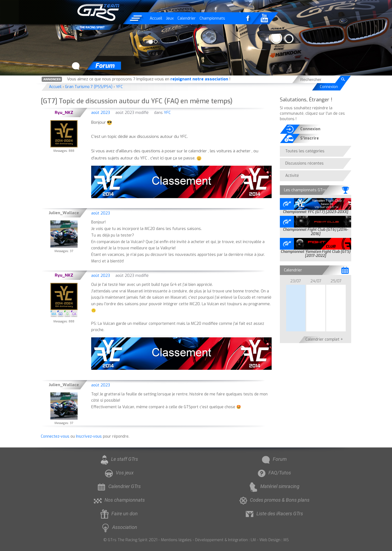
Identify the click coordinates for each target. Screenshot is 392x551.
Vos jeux (119, 473)
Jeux (170, 18)
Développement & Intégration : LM (226, 540)
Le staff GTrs (118, 459)
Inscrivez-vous (89, 436)
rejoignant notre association (199, 79)
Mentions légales (176, 540)
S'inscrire (310, 138)
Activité (292, 176)
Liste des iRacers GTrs (274, 514)
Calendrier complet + (324, 339)
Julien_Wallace (64, 213)
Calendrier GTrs (118, 486)
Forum (274, 459)
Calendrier (187, 18)
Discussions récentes (304, 163)
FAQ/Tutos (274, 473)
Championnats (212, 18)
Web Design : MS (274, 540)
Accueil (156, 18)
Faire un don (118, 514)
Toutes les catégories (305, 151)
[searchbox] (317, 79)
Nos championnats (119, 500)
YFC (167, 113)
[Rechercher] (343, 79)
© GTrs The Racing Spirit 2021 (130, 540)
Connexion (329, 87)
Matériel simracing (274, 486)
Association (119, 527)
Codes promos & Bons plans (274, 500)
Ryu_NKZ (64, 113)
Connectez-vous (55, 436)
